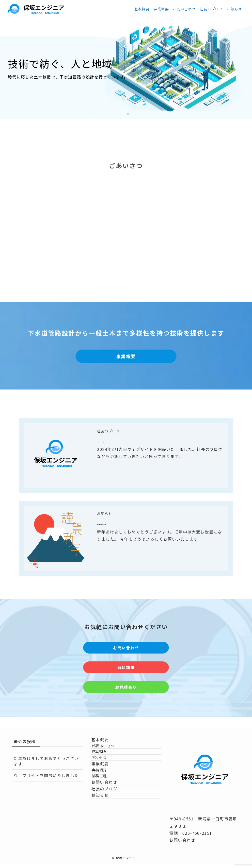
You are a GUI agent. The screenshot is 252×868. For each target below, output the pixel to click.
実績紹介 (107, 796)
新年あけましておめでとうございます (146, 523)
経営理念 (107, 764)
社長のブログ (109, 431)
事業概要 (105, 785)
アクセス (107, 774)
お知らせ (105, 514)
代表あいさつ (111, 753)
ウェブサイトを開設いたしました (141, 440)
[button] (124, 114)
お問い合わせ (110, 818)
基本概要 (105, 742)
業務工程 (107, 807)
